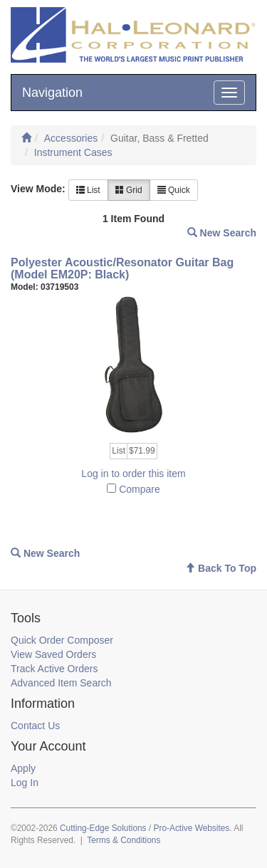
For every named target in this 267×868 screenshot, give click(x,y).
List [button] (88, 190)
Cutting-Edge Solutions (103, 828)
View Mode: (38, 189)
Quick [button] (174, 190)
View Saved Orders (53, 654)
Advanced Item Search (61, 683)
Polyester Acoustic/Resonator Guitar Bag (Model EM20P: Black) (122, 269)
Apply (23, 768)
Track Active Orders (54, 669)
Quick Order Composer (62, 640)
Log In (25, 783)
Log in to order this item (133, 474)
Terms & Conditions (124, 840)
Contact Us (35, 726)
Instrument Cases (73, 152)
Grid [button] (129, 190)
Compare (140, 489)
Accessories (71, 138)
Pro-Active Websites (191, 828)
